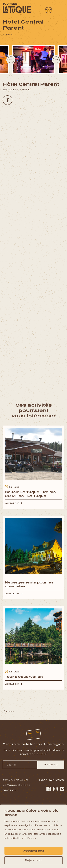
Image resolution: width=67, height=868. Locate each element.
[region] (33, 836)
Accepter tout (33, 851)
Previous (11, 60)
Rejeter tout (33, 860)
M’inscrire (51, 765)
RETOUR (10, 36)
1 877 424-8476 (52, 780)
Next (56, 60)
